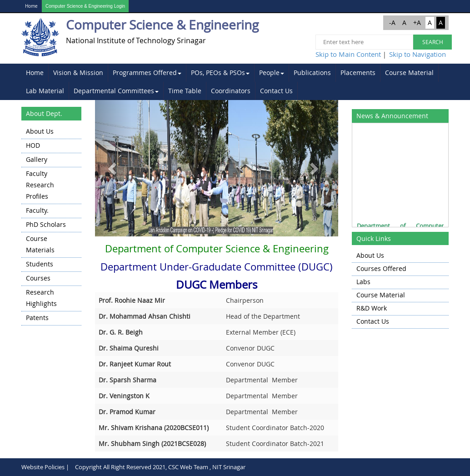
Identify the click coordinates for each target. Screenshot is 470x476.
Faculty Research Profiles (40, 185)
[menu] (51, 225)
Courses (38, 278)
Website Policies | (45, 467)
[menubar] (235, 82)
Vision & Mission (78, 73)
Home (31, 6)
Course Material (409, 73)
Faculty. (37, 210)
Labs (363, 282)
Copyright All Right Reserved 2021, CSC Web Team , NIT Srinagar (160, 467)
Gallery (37, 159)
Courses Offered (381, 268)
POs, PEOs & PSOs (220, 73)
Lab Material (45, 91)
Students (40, 264)
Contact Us (276, 91)
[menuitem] (35, 73)
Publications (312, 73)
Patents (37, 318)
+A (417, 23)
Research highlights (41, 298)
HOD (33, 145)
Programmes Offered (147, 73)
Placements (358, 73)
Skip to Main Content (348, 54)
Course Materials (40, 244)
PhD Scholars (46, 224)
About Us (40, 131)
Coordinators (231, 91)
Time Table (185, 91)
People (272, 73)
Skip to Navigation (417, 54)
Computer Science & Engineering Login (85, 6)
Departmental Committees (116, 91)
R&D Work (372, 308)
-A (392, 23)
